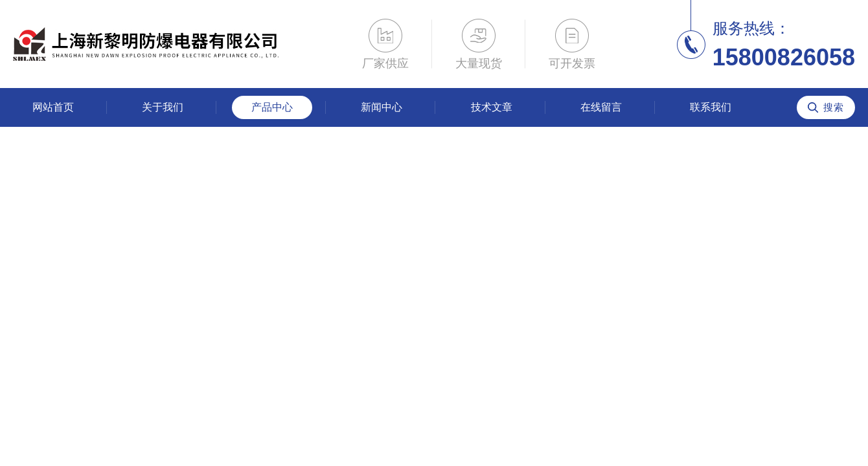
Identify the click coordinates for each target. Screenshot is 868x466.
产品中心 (272, 107)
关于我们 (163, 107)
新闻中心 (382, 107)
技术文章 (492, 107)
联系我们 (711, 107)
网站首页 (53, 107)
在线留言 (601, 107)
